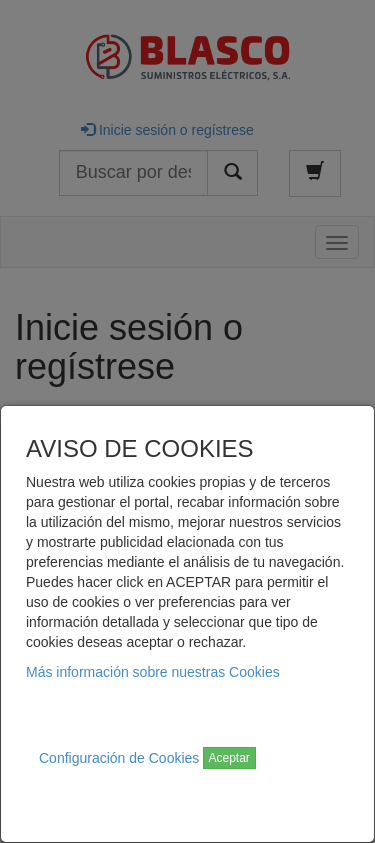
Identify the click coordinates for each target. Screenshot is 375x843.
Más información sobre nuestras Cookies (153, 672)
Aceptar (229, 758)
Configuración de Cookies (119, 758)
